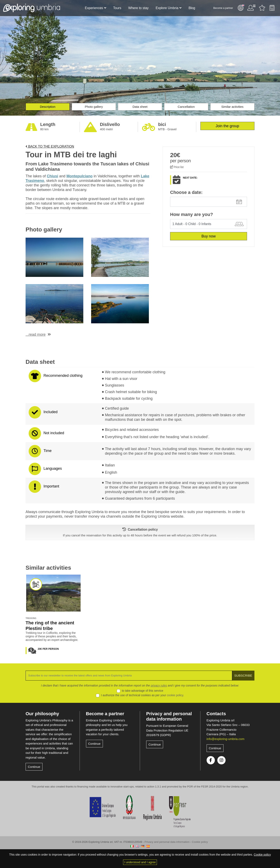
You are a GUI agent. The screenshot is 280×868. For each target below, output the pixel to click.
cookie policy (175, 695)
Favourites (262, 8)
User (251, 8)
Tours (117, 8)
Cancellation (186, 107)
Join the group (227, 126)
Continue (34, 767)
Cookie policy (200, 842)
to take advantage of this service (143, 691)
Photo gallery (94, 107)
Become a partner (223, 8)
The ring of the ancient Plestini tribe (50, 626)
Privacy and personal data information (169, 716)
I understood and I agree (140, 862)
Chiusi (52, 176)
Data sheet (140, 107)
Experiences (94, 8)
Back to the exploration (50, 146)
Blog (192, 8)
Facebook (211, 760)
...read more (36, 334)
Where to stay (138, 8)
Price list (177, 167)
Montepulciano (79, 176)
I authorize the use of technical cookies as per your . (142, 695)
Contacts (216, 714)
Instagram (221, 760)
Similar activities (232, 107)
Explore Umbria (167, 8)
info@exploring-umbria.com (226, 739)
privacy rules (159, 685)
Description (48, 107)
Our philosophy (42, 714)
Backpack (272, 8)
